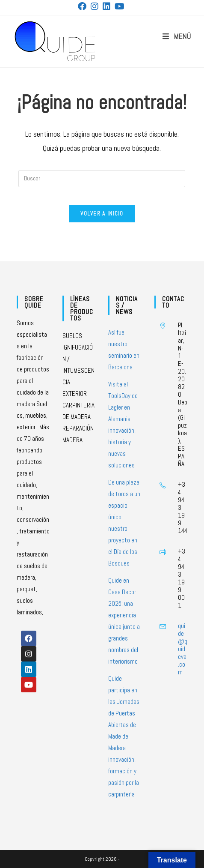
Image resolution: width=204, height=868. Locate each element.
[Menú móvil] (177, 36)
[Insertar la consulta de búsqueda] (102, 179)
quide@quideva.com (183, 649)
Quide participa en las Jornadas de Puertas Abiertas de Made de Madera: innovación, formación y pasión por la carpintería (124, 736)
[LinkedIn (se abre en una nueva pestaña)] (106, 6)
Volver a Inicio (102, 214)
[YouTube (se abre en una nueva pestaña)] (120, 6)
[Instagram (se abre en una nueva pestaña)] (95, 6)
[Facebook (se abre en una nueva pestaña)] (83, 6)
